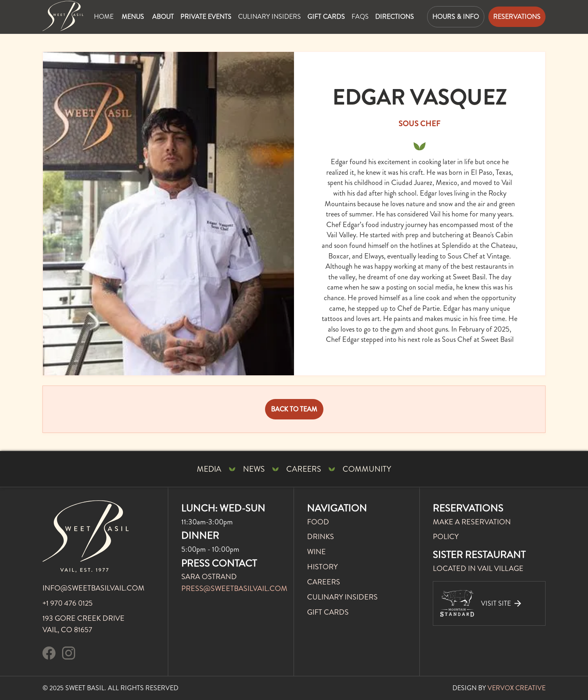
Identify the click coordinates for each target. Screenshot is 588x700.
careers (324, 582)
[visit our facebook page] (49, 655)
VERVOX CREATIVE (517, 688)
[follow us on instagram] (69, 655)
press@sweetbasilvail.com (234, 589)
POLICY (446, 537)
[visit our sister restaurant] (489, 603)
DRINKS (321, 537)
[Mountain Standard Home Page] (63, 16)
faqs (360, 17)
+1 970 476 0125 (68, 603)
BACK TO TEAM (294, 409)
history (322, 567)
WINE (316, 552)
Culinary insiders (269, 17)
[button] (133, 17)
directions (395, 17)
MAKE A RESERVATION (472, 522)
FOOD (318, 522)
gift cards (326, 17)
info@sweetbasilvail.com (94, 588)
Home (104, 17)
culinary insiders (342, 597)
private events (206, 17)
